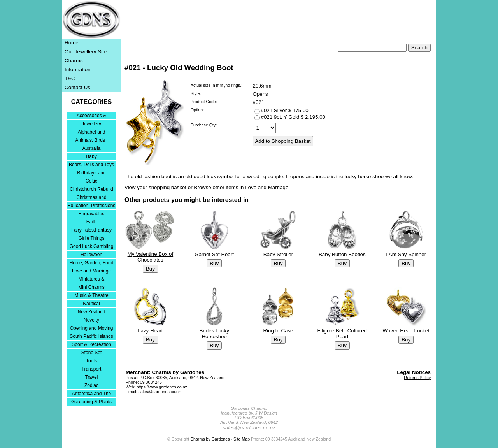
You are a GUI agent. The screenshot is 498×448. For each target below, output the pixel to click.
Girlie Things (91, 238)
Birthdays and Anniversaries (91, 173)
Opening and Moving (92, 328)
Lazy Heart (150, 331)
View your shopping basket (155, 187)
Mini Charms (91, 287)
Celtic (91, 181)
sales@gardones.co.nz (160, 392)
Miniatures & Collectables (92, 280)
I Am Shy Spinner (406, 254)
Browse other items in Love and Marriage (241, 187)
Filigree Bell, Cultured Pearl (342, 334)
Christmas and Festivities (91, 198)
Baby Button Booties (342, 254)
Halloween (91, 255)
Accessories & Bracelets (91, 116)
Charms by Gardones (210, 439)
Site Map (242, 439)
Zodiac (91, 385)
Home (72, 43)
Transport (92, 369)
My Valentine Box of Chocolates (151, 257)
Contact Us (77, 87)
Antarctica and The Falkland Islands (92, 394)
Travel (92, 377)
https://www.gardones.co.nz (162, 387)
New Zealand (92, 312)
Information (78, 69)
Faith (92, 222)
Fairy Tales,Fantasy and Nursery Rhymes (92, 231)
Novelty (91, 320)
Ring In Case (278, 331)
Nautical (91, 304)
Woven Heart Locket (406, 331)
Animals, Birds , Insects (91, 141)
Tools (91, 361)
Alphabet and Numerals (92, 133)
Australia (92, 148)
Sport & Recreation (91, 344)
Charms (74, 61)
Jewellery (91, 124)
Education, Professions (92, 206)
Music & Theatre (91, 295)
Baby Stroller (278, 254)
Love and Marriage (91, 271)
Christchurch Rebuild (91, 189)
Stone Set (92, 353)
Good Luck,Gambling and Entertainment (92, 247)
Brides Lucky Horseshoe (214, 334)
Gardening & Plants (91, 402)
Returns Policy (417, 378)
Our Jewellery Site (86, 52)
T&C (70, 78)
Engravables (92, 214)
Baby (91, 156)
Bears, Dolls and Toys (91, 165)
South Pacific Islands (91, 336)
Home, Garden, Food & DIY (92, 263)
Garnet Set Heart (214, 254)
